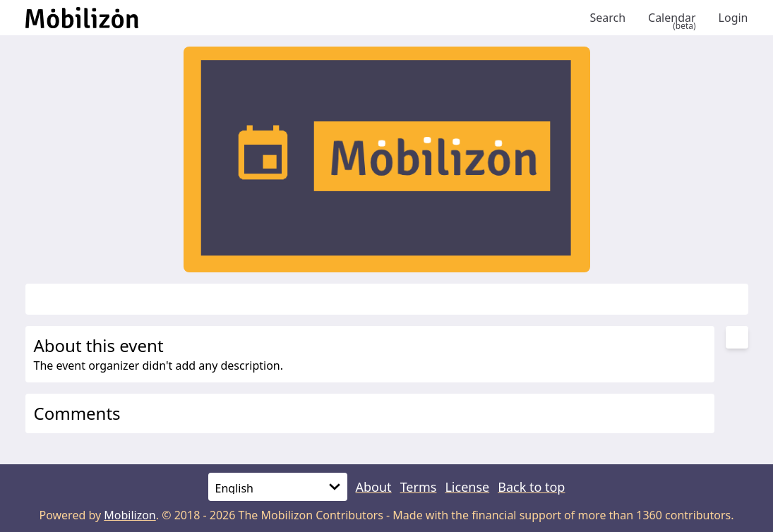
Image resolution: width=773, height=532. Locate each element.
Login (733, 18)
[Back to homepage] (302, 18)
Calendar (672, 18)
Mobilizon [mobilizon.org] (130, 515)
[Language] (278, 487)
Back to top (531, 487)
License (467, 487)
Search (607, 18)
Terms (419, 487)
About (374, 487)
